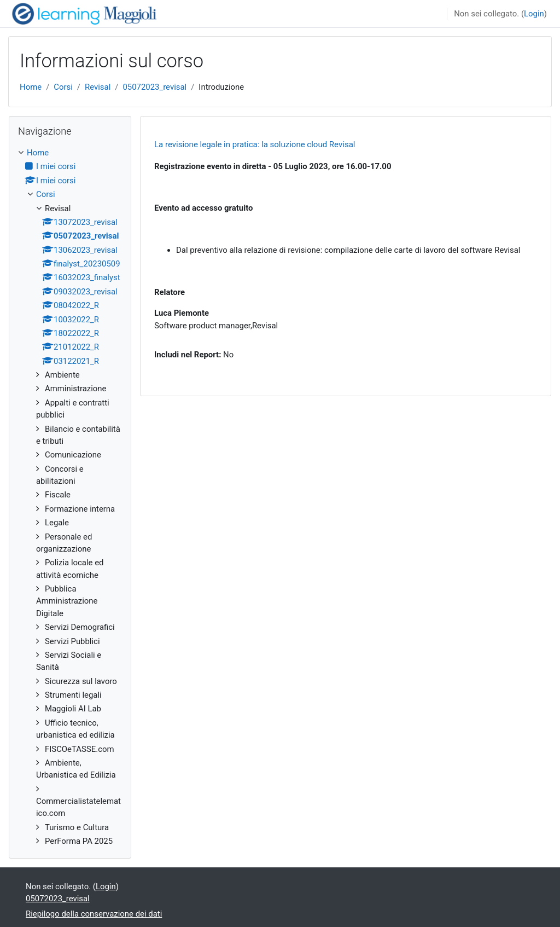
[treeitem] (70, 497)
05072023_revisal (154, 87)
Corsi (63, 87)
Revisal (98, 87)
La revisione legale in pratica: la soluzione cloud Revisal (255, 144)
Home (31, 87)
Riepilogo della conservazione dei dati (94, 914)
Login (534, 14)
